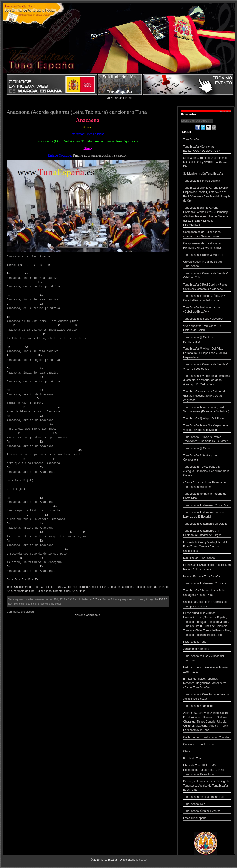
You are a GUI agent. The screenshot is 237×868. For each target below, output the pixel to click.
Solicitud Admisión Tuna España (207, 174)
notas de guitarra (146, 587)
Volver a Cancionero (119, 98)
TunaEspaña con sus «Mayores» (207, 319)
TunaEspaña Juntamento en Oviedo (207, 524)
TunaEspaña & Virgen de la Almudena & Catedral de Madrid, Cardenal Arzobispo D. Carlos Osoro (207, 381)
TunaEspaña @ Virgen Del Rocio (207, 419)
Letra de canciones (121, 587)
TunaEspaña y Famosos (207, 707)
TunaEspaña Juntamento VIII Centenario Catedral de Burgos (207, 533)
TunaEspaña (44, 591)
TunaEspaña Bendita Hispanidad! (207, 797)
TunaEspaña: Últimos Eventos (207, 812)
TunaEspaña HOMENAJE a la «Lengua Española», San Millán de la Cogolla (207, 472)
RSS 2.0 (163, 599)
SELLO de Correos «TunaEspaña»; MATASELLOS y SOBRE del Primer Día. (207, 163)
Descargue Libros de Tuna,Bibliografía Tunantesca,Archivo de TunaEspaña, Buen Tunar (207, 786)
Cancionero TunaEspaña (207, 745)
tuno (74, 591)
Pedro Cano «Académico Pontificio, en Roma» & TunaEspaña (207, 568)
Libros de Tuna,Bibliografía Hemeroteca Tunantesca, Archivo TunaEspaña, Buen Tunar (207, 770)
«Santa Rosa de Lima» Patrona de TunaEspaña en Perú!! (207, 485)
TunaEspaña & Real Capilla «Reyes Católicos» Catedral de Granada (207, 287)
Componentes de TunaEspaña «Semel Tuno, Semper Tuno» (207, 235)
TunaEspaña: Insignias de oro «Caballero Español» (207, 310)
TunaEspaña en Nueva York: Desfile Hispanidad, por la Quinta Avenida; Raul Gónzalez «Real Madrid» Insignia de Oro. (207, 195)
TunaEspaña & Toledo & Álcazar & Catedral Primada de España (207, 299)
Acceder (142, 860)
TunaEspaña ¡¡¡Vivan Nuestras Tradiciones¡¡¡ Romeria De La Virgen (207, 440)
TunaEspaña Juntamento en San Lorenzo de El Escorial (207, 515)
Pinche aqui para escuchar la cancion (100, 155)
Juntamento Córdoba (207, 649)
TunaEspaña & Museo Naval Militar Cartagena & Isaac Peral (207, 593)
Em (20, 265)
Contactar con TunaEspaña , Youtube (207, 738)
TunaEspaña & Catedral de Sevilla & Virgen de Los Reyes (207, 367)
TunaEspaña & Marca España (207, 181)
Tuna (98, 599)
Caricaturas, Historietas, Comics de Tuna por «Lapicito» (207, 604)
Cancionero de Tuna (27, 587)
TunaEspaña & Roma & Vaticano (207, 255)
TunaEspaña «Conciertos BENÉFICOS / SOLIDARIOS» (207, 149)
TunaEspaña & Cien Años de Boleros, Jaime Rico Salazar (207, 697)
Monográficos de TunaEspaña (207, 577)
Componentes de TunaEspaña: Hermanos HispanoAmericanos (207, 246)
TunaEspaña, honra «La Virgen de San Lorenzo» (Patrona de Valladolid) (207, 410)
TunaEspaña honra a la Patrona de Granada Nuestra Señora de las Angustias (207, 396)
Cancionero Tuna (52, 587)
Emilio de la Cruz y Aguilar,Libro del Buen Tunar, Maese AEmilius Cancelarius (207, 547)
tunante (58, 591)
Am (27, 274)
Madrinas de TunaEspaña (207, 559)
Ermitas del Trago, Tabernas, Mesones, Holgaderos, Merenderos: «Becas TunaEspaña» (207, 684)
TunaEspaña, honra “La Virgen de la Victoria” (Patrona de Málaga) (207, 428)
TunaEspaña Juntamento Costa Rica (207, 506)
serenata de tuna (24, 591)
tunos (82, 591)
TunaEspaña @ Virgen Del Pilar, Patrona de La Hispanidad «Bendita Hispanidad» (207, 353)
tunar (67, 591)
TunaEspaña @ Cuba (207, 449)
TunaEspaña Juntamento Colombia (207, 584)
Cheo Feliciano (99, 587)
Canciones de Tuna (76, 587)
